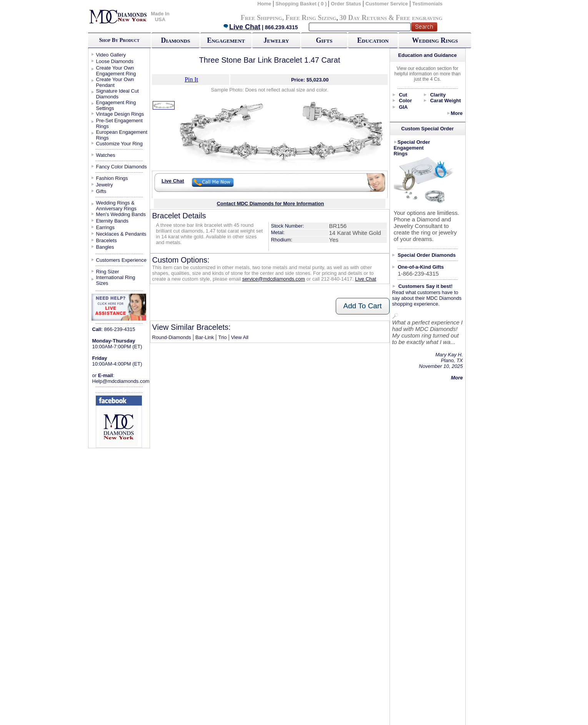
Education (373, 40)
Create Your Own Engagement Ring (116, 71)
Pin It (191, 79)
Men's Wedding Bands (121, 214)
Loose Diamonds (115, 61)
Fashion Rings (112, 178)
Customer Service (387, 4)
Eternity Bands (112, 221)
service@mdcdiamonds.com (274, 279)
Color (405, 101)
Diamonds (176, 40)
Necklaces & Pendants (121, 234)
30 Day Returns (363, 18)
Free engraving (419, 18)
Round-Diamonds (172, 337)
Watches (106, 155)
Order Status (346, 4)
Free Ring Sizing (311, 18)
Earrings (105, 227)
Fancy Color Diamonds (122, 167)
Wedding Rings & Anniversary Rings (117, 206)
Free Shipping (262, 18)
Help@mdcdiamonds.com (121, 381)
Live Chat (242, 27)
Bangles (105, 247)
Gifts (324, 40)
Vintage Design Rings (120, 114)
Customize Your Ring (119, 144)
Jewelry (276, 40)
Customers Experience (122, 260)
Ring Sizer (108, 272)
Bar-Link (205, 337)
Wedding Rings (435, 40)
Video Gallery (111, 55)
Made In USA (160, 17)
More (457, 113)
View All (240, 337)
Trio (223, 337)
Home (264, 4)
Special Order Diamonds (427, 255)
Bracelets (107, 240)
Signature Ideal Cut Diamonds (117, 94)
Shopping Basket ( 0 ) (302, 4)
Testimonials (427, 4)
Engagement (226, 40)
